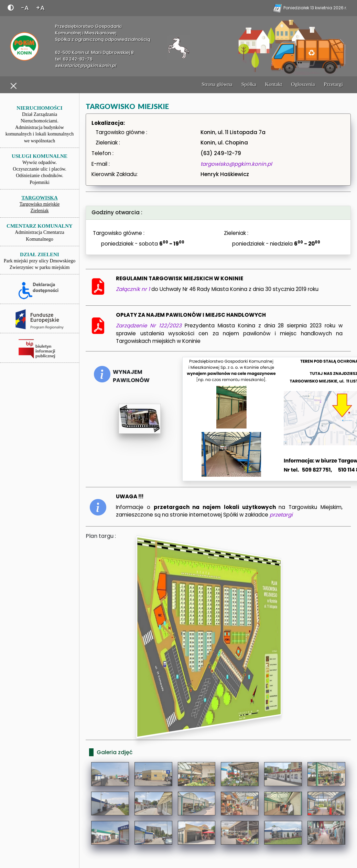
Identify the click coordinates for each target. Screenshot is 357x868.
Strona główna (217, 84)
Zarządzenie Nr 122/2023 (150, 325)
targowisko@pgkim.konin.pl (236, 164)
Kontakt (274, 84)
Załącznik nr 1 (134, 289)
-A (25, 8)
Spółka (249, 84)
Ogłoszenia (303, 84)
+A (40, 8)
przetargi (281, 515)
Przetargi (333, 84)
